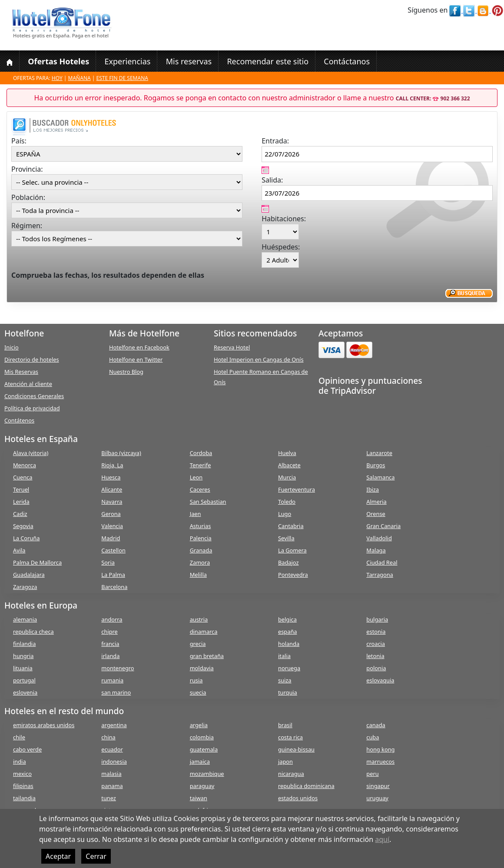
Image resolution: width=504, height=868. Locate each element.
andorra (112, 619)
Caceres (200, 489)
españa (287, 632)
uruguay (377, 798)
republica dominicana (306, 786)
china (108, 737)
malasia (111, 774)
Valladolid (379, 538)
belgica (287, 619)
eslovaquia (380, 680)
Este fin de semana (122, 78)
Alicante (112, 489)
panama (112, 786)
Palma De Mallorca (37, 562)
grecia (198, 644)
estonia (376, 632)
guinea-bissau (296, 749)
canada (376, 725)
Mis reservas (189, 61)
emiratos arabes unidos (44, 725)
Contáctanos (347, 61)
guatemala (204, 749)
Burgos (376, 465)
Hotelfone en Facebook (139, 347)
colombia (202, 737)
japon (285, 762)
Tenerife (201, 465)
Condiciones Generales (34, 396)
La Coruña (26, 538)
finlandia (24, 644)
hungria (23, 656)
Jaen (196, 514)
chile (19, 737)
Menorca (25, 465)
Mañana (80, 78)
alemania (25, 619)
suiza (285, 680)
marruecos (380, 762)
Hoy (57, 78)
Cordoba (201, 453)
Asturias (201, 526)
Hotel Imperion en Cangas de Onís (259, 359)
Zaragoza (25, 587)
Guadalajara (29, 575)
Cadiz (20, 514)
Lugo (285, 514)
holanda (289, 644)
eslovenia (25, 692)
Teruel (21, 489)
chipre (109, 632)
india (20, 762)
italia (284, 656)
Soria (108, 562)
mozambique (207, 774)
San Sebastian (208, 502)
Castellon (113, 550)
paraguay (202, 786)
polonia (376, 668)
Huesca (111, 477)
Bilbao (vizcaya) (121, 453)
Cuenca (23, 477)
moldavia (202, 668)
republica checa (33, 632)
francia (110, 644)
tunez (109, 798)
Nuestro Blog (126, 372)
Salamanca (380, 477)
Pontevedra (293, 575)
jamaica (200, 762)
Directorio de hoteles (32, 359)
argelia (199, 725)
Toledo (287, 502)
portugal (24, 680)
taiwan (199, 798)
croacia (376, 644)
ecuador (112, 749)
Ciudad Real (382, 562)
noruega (289, 668)
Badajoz (288, 562)
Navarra (112, 502)
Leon (196, 477)
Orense (376, 514)
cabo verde (27, 749)
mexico (22, 774)
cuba (373, 737)
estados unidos (298, 798)
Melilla (198, 575)
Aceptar (58, 856)
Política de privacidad (32, 408)
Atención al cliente (28, 384)
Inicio (12, 347)
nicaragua (291, 774)
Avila (19, 550)
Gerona (111, 514)
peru (372, 774)
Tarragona (380, 575)
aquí (382, 839)
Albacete (289, 465)
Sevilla (286, 538)
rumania (112, 680)
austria (199, 619)
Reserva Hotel (232, 347)
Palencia (201, 538)
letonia (375, 656)
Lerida (21, 502)
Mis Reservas (21, 372)
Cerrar (96, 856)
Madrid (111, 538)
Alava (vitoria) (31, 453)
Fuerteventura (297, 489)
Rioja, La (112, 465)
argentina (114, 725)
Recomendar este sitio (268, 61)
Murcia (287, 477)
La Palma (113, 575)
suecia (198, 692)
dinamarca (204, 632)
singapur (378, 786)
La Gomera (292, 550)
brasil (285, 725)
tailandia (24, 798)
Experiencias (127, 61)
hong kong (380, 749)
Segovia (23, 526)
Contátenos (19, 420)
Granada (201, 550)
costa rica (290, 737)
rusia (196, 680)
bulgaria (377, 619)
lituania (23, 668)
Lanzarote (379, 453)
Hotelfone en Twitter (136, 359)
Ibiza (373, 489)
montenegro (118, 668)
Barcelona (114, 587)
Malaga (376, 550)
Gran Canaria (383, 526)
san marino (116, 692)
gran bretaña (207, 656)
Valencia (112, 526)
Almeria (376, 502)
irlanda (110, 656)
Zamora (200, 562)
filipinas (23, 786)
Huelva (287, 453)
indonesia (114, 762)
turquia (288, 692)
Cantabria (291, 526)
